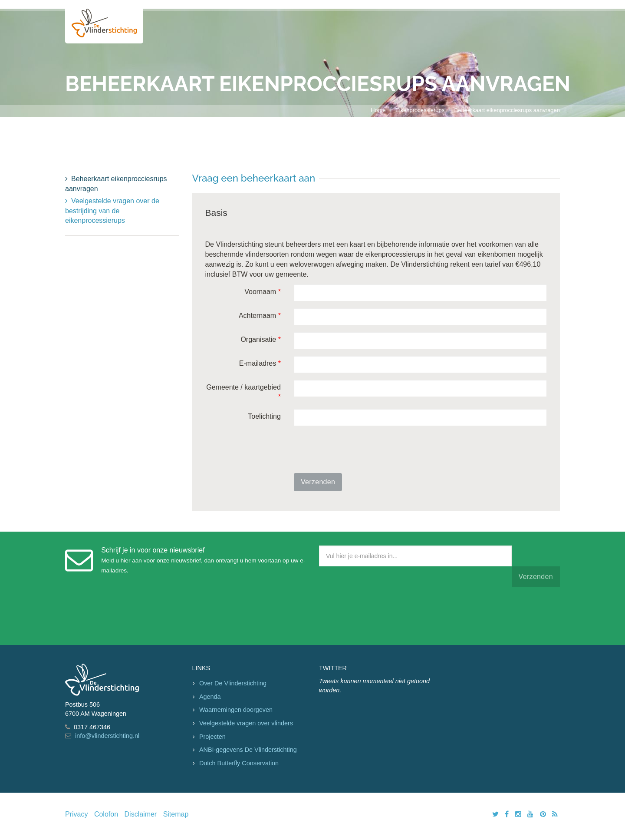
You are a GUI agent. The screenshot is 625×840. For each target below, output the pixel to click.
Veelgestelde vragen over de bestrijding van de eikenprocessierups (112, 211)
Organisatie (261, 339)
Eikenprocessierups (420, 110)
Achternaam (260, 316)
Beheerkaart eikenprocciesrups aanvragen (507, 110)
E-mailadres (260, 363)
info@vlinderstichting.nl (107, 736)
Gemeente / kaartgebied (243, 392)
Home (378, 110)
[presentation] (360, 450)
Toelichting (264, 416)
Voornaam (263, 292)
